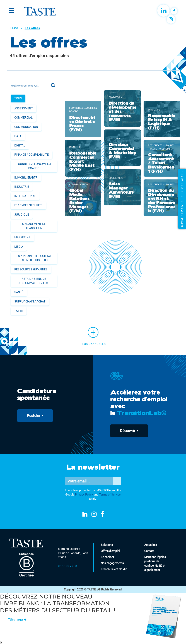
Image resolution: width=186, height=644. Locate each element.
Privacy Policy (84, 495)
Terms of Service (110, 495)
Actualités (151, 545)
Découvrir (129, 431)
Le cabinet (107, 557)
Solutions (107, 545)
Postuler (35, 416)
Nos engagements (112, 563)
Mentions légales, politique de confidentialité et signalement (155, 563)
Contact (149, 551)
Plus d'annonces (93, 336)
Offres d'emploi (110, 551)
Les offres (32, 28)
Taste (14, 28)
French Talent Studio (114, 569)
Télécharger (17, 620)
